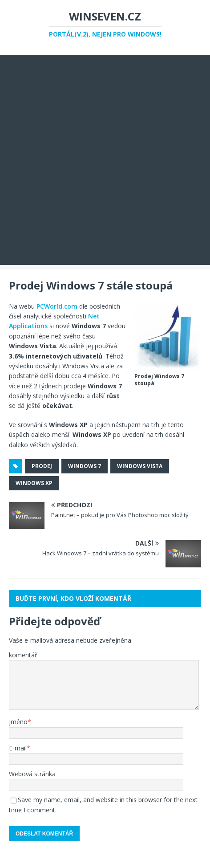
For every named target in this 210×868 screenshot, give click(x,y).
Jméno (18, 722)
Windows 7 (85, 466)
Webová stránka (32, 774)
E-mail (18, 748)
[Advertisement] (105, 160)
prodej (42, 466)
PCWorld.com (57, 306)
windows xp (34, 483)
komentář (23, 655)
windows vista (140, 466)
